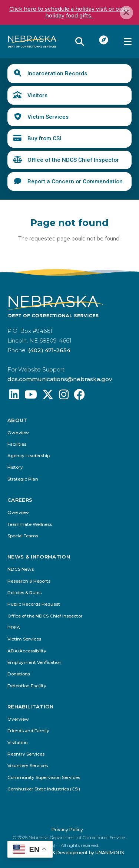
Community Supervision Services (44, 778)
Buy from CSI (44, 138)
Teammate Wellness (30, 525)
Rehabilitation (31, 707)
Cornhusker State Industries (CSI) (44, 789)
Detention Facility (27, 686)
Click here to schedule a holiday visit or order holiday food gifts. (70, 12)
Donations (19, 674)
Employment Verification (34, 663)
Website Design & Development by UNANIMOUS (69, 853)
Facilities (17, 444)
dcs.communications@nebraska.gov (60, 379)
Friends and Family (28, 731)
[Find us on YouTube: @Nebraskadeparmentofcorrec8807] (31, 397)
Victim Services (48, 117)
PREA (14, 628)
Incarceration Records (57, 73)
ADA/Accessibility (27, 651)
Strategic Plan (23, 479)
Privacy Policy (67, 830)
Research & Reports (29, 581)
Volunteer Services (28, 766)
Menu (128, 42)
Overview (18, 433)
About (17, 420)
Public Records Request (34, 604)
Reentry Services (26, 754)
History (15, 467)
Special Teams (23, 536)
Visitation (18, 743)
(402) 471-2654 (49, 350)
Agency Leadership (29, 456)
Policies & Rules (24, 593)
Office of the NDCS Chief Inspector (73, 160)
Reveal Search (80, 42)
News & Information (39, 557)
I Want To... (104, 40)
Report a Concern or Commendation (75, 181)
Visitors (37, 95)
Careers (20, 500)
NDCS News (21, 569)
